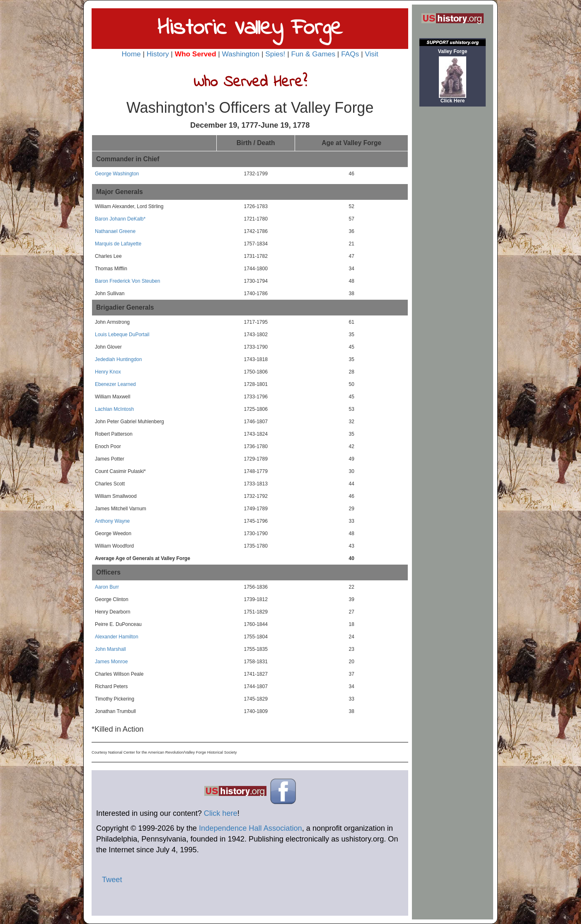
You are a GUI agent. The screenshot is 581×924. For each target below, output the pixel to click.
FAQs (350, 54)
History (158, 54)
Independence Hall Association (251, 828)
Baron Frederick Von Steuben (127, 281)
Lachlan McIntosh (114, 409)
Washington (241, 54)
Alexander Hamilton (117, 637)
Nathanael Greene (115, 231)
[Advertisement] (453, 239)
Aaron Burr (107, 587)
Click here (221, 813)
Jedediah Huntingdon (118, 359)
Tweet (112, 880)
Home (131, 54)
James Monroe (111, 662)
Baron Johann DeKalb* (120, 219)
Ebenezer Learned (115, 384)
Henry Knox (108, 372)
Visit (371, 54)
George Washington (117, 174)
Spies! (275, 54)
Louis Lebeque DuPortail (122, 335)
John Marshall (110, 649)
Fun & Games (313, 54)
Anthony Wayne (112, 521)
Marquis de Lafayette (118, 244)
